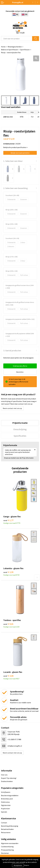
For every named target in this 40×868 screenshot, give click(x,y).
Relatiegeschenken (15, 47)
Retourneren (6, 832)
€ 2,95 (8, 572)
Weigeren (27, 865)
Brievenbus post (7, 799)
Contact (4, 823)
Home (3, 47)
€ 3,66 (8, 676)
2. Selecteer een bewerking (15, 188)
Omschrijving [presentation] (20, 429)
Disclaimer (5, 853)
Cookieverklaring (7, 847)
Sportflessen (25, 50)
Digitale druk (6, 805)
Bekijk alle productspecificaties (15, 147)
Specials (4, 812)
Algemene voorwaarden (10, 843)
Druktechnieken (7, 781)
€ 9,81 (8, 624)
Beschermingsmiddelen (10, 795)
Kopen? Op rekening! (9, 778)
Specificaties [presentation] (20, 436)
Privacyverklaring (7, 850)
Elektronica (5, 802)
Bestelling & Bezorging (10, 826)
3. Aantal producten (12, 350)
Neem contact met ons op (12, 408)
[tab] (20, 423)
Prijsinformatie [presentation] (20, 423)
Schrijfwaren (6, 792)
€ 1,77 (8, 520)
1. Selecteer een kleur (13, 161)
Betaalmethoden (7, 829)
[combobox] (17, 39)
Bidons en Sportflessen (10, 50)
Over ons (4, 775)
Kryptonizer (5, 809)
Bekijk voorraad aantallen (20, 153)
